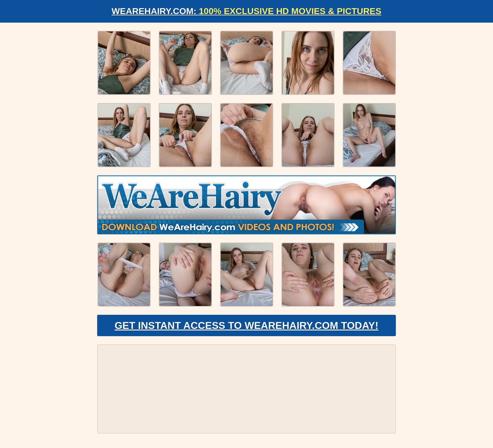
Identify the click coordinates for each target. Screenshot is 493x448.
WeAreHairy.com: (246, 11)
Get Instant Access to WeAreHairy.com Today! (246, 325)
